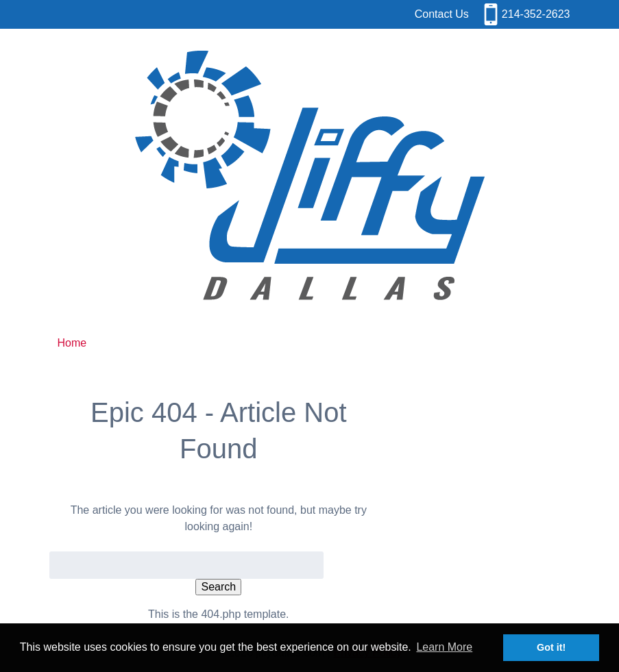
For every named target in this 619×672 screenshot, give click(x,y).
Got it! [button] (551, 647)
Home (72, 343)
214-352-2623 (536, 14)
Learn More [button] (444, 647)
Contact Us (442, 14)
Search (218, 587)
